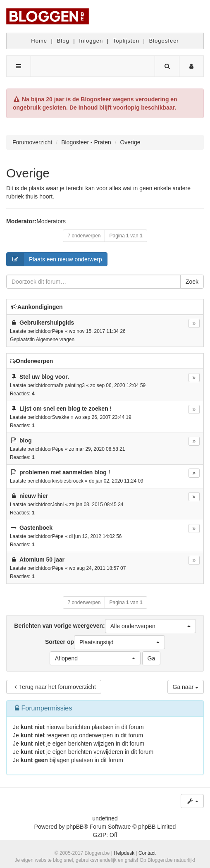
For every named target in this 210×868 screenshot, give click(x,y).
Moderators (51, 221)
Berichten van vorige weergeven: (105, 626)
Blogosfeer (164, 41)
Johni (58, 505)
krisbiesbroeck (68, 481)
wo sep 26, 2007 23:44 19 (103, 417)
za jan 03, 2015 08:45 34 (96, 505)
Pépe (58, 331)
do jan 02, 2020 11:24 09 (116, 481)
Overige (28, 173)
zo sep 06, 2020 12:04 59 (118, 385)
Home (39, 41)
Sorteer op (105, 642)
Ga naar (186, 687)
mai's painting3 (68, 385)
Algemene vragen (55, 340)
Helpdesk (124, 853)
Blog (63, 41)
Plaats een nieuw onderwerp (54, 259)
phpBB (75, 827)
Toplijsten (126, 41)
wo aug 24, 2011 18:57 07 (98, 568)
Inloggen (91, 41)
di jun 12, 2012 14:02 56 (95, 536)
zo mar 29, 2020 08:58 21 (97, 449)
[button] (150, 626)
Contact (147, 853)
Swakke (61, 417)
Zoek (192, 282)
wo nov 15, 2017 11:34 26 (97, 331)
